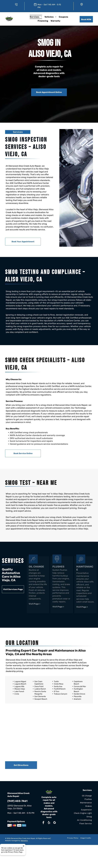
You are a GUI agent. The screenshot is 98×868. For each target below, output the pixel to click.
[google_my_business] (55, 823)
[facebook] (43, 823)
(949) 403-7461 (17, 801)
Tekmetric (24, 841)
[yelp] (49, 823)
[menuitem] (36, 17)
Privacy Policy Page (15, 863)
